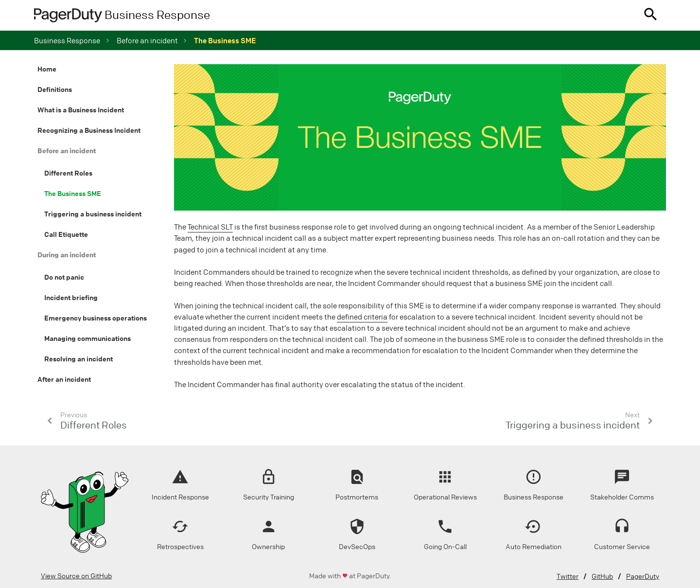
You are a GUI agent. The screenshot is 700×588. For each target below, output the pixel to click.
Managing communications (87, 339)
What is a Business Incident (81, 110)
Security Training (269, 497)
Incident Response (180, 497)
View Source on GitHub (76, 576)
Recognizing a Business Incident (89, 130)
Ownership (268, 547)
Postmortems (357, 497)
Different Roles (68, 173)
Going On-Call (445, 547)
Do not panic (64, 277)
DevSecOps (357, 547)
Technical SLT (210, 227)
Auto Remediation (534, 547)
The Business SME (73, 194)
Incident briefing (71, 298)
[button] (651, 15)
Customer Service (622, 547)
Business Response (67, 41)
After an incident (64, 379)
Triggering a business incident (93, 214)
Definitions (55, 89)
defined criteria (362, 317)
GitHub (602, 577)
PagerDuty (643, 577)
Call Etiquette (66, 234)
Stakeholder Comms (622, 497)
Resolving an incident (79, 359)
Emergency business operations (96, 318)
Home (47, 69)
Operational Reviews (445, 497)
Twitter (568, 577)
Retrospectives (180, 547)
